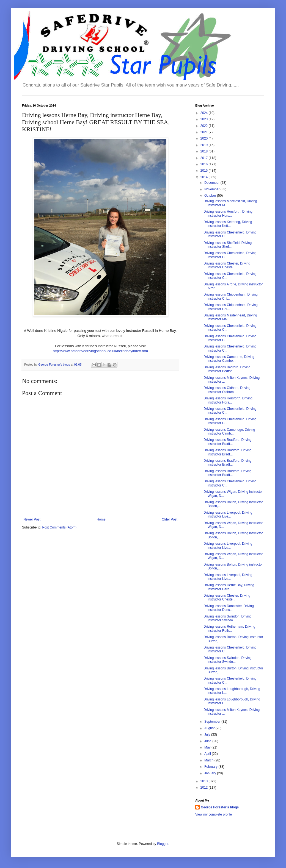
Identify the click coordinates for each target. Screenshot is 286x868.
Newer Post (32, 519)
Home (101, 519)
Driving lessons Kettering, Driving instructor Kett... (228, 224)
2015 (205, 171)
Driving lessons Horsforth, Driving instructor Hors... (228, 213)
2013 (205, 781)
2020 (205, 138)
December (212, 183)
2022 (205, 126)
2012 (205, 788)
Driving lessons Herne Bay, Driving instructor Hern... (229, 587)
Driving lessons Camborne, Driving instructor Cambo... (229, 359)
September (213, 722)
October (211, 196)
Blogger (163, 844)
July (208, 735)
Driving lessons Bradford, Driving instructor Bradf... (228, 442)
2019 (205, 145)
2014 (205, 177)
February (211, 767)
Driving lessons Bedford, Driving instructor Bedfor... (227, 369)
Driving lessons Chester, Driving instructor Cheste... (227, 265)
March (209, 760)
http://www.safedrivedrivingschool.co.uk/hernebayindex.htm (100, 351)
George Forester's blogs (220, 807)
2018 (205, 151)
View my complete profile (214, 814)
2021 (205, 132)
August (210, 728)
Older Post (170, 519)
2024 (205, 113)
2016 (205, 164)
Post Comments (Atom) (59, 527)
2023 (205, 119)
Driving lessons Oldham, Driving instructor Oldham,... (227, 390)
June (208, 741)
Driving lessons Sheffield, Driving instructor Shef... (228, 245)
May (208, 747)
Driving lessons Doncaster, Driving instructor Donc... (229, 608)
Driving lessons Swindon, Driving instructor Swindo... (228, 618)
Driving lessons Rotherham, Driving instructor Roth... (229, 628)
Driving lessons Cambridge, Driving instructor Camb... (229, 432)
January (211, 773)
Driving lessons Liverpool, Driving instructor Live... (228, 514)
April (208, 754)
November (212, 189)
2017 (205, 158)
